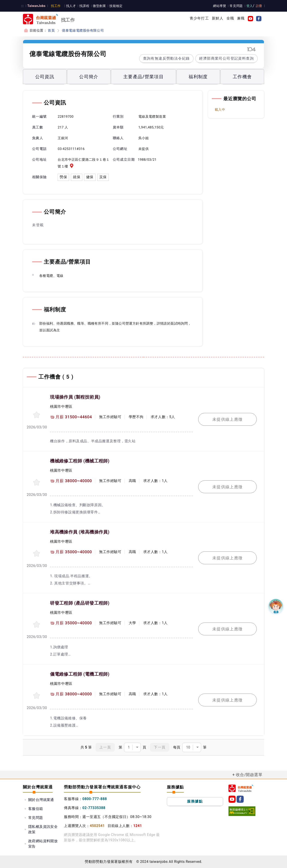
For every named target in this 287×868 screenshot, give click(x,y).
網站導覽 (220, 6)
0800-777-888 (95, 799)
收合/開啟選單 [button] (249, 775)
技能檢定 (115, 6)
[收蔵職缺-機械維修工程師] (36, 482)
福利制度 (198, 77)
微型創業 (98, 6)
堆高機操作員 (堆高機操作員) (79, 532)
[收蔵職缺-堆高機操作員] (36, 553)
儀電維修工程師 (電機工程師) (79, 674)
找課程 (84, 6)
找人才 (70, 6)
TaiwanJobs (36, 6)
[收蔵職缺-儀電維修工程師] (36, 695)
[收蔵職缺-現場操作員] (36, 415)
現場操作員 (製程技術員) (75, 397)
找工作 (55, 6)
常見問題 (237, 6)
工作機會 (242, 77)
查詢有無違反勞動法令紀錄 (166, 58)
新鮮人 (218, 18)
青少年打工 (199, 18)
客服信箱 (36, 809)
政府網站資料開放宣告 (43, 844)
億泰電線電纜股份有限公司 (83, 30)
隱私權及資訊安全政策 (43, 829)
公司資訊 (45, 77)
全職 (230, 18)
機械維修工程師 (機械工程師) (79, 461)
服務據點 (195, 801)
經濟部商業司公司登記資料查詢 (226, 58)
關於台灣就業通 (41, 800)
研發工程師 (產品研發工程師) (79, 603)
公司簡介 (89, 77)
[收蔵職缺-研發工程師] (36, 624)
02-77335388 (94, 808)
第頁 (133, 747)
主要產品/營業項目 (143, 77)
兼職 (241, 18)
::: (22, 6)
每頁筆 (190, 747)
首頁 (51, 30)
